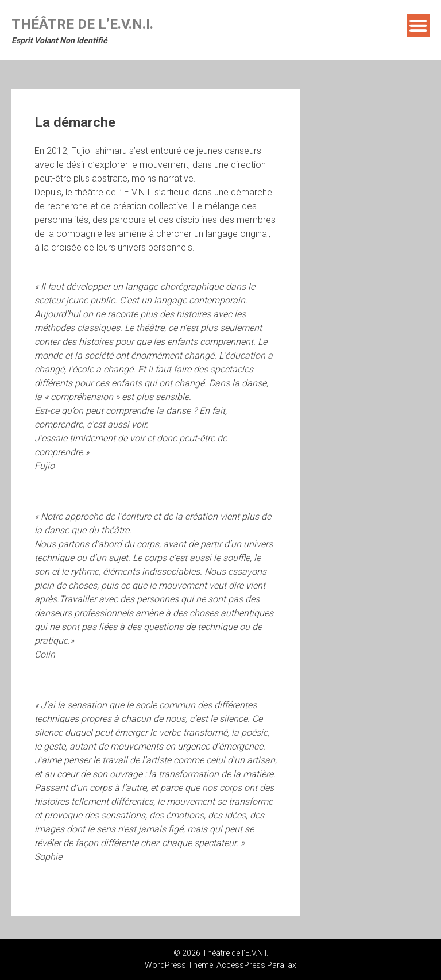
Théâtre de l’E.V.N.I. (82, 24)
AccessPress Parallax (256, 965)
